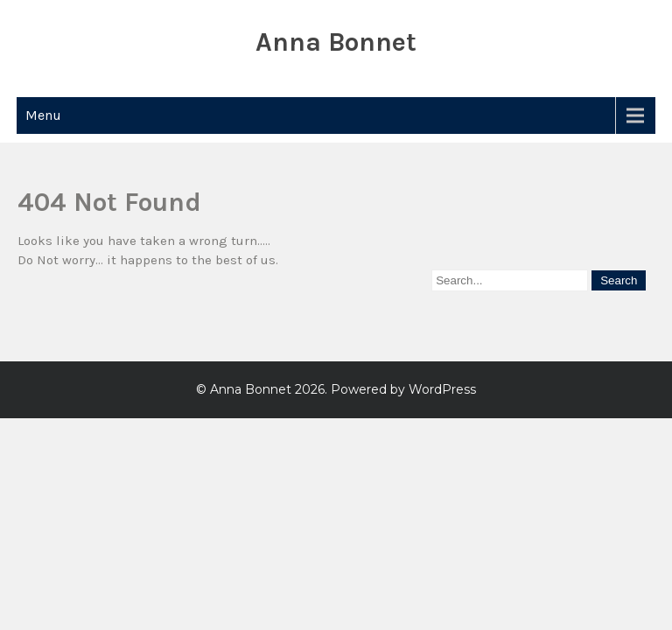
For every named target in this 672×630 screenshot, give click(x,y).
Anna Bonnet (336, 42)
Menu (43, 115)
